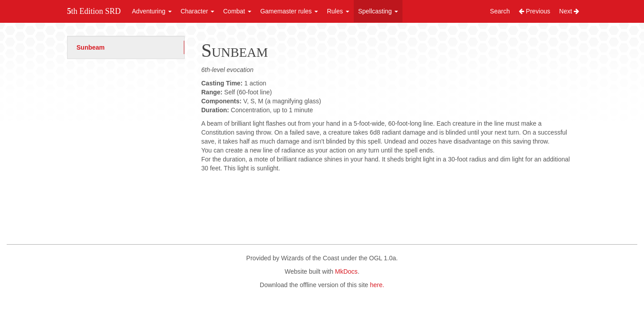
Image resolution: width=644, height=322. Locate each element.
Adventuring (152, 11)
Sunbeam (91, 47)
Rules (338, 11)
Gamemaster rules (289, 11)
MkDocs (346, 271)
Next (569, 11)
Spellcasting (378, 11)
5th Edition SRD (94, 11)
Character (197, 11)
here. (377, 285)
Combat (237, 11)
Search (500, 11)
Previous (534, 11)
